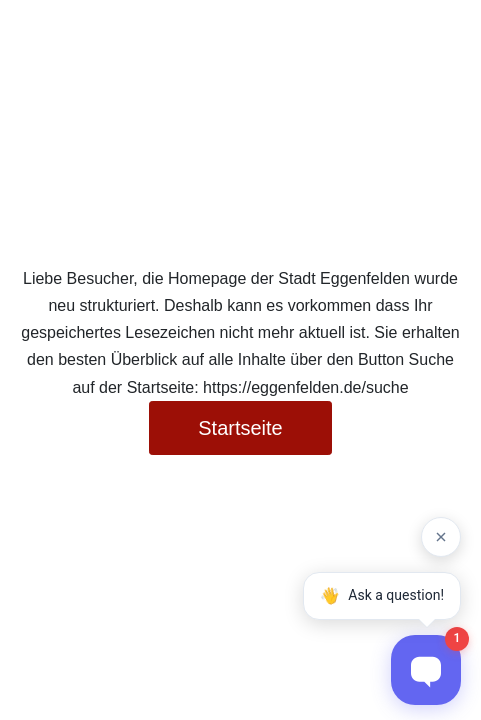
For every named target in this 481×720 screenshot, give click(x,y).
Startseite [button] (240, 428)
